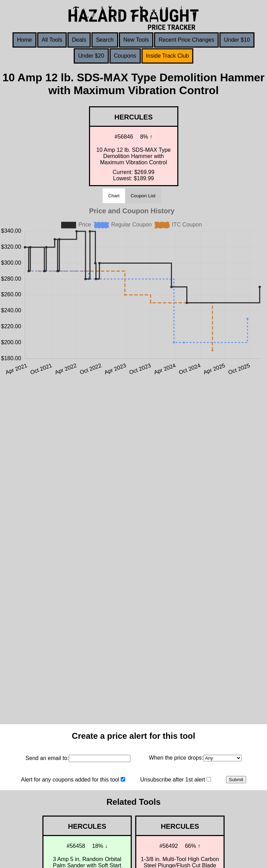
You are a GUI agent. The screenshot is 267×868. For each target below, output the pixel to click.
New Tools (136, 40)
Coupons (125, 56)
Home (25, 40)
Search (105, 40)
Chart (114, 196)
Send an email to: (47, 758)
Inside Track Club (168, 56)
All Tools (52, 40)
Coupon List (143, 196)
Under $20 (91, 56)
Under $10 (237, 40)
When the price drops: (176, 758)
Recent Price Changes (186, 40)
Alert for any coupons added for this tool (70, 780)
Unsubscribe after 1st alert (173, 780)
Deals (79, 40)
